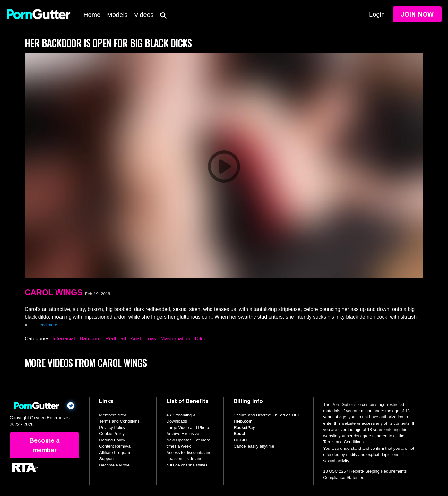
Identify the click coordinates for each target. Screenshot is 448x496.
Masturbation (175, 339)
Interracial (64, 339)
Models (117, 15)
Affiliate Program (115, 453)
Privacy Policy (112, 428)
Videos (144, 15)
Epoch (240, 434)
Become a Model (115, 465)
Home (92, 15)
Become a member (45, 445)
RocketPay (244, 428)
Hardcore (90, 339)
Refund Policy (112, 440)
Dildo (201, 339)
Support (107, 459)
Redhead (116, 339)
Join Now (417, 14)
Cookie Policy (112, 434)
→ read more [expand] (45, 325)
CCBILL (241, 440)
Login (377, 14)
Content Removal (115, 446)
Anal (136, 339)
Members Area (113, 415)
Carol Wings (54, 292)
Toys (151, 339)
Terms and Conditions (119, 421)
